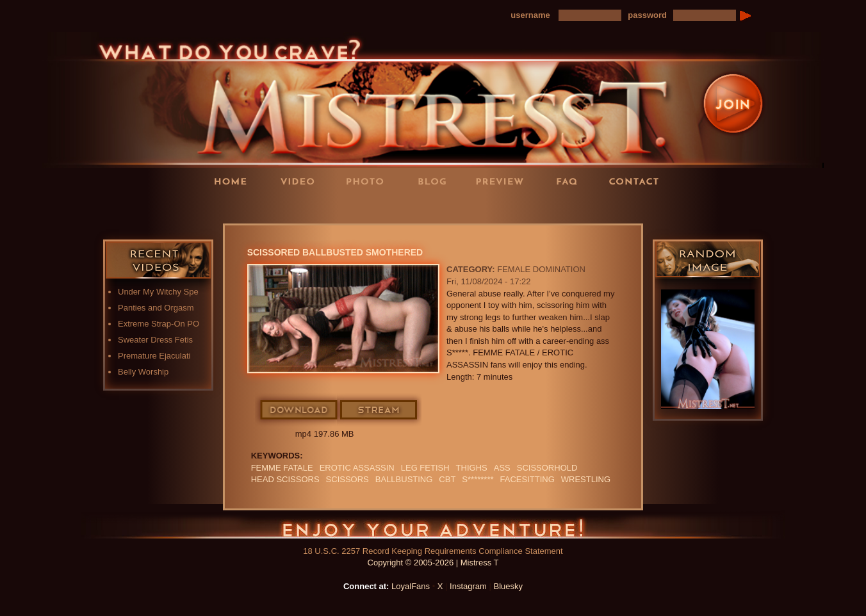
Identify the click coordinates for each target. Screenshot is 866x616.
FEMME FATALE (282, 468)
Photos (369, 181)
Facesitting (527, 479)
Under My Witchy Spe (158, 292)
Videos (302, 181)
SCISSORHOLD (547, 468)
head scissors (285, 479)
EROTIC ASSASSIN (357, 468)
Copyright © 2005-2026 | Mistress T (433, 563)
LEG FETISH (425, 468)
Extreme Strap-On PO (159, 324)
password (647, 15)
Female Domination (541, 269)
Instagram (468, 586)
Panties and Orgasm (156, 308)
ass (502, 468)
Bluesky (509, 586)
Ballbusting (404, 479)
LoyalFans (302, 207)
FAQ (571, 181)
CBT (447, 479)
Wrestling (586, 479)
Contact (638, 181)
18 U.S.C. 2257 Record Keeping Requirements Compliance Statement (433, 551)
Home (234, 181)
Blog (436, 181)
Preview (503, 181)
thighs (472, 468)
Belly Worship (143, 372)
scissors (347, 479)
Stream (379, 410)
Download (299, 410)
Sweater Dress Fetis (155, 340)
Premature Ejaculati (154, 356)
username (530, 15)
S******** (478, 479)
